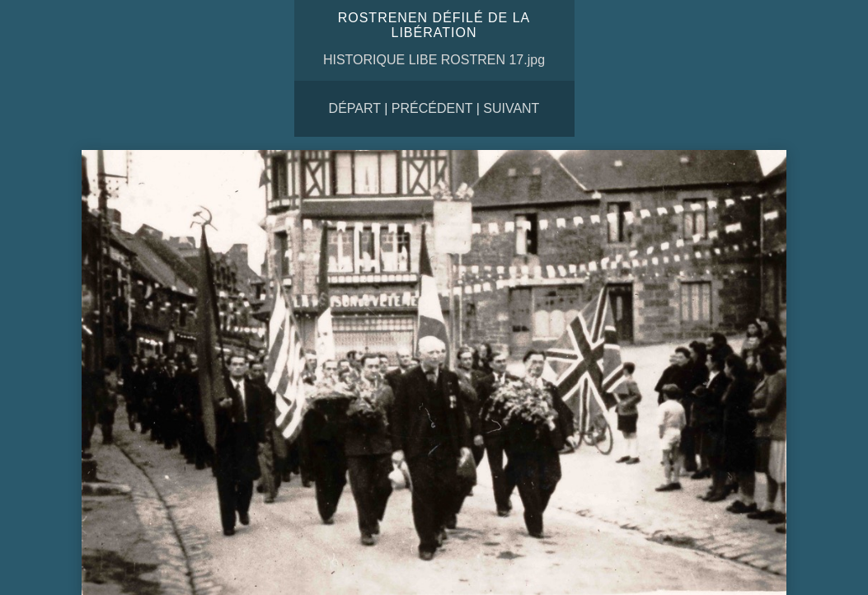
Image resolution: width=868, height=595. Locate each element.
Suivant (511, 108)
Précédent (432, 108)
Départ (355, 108)
